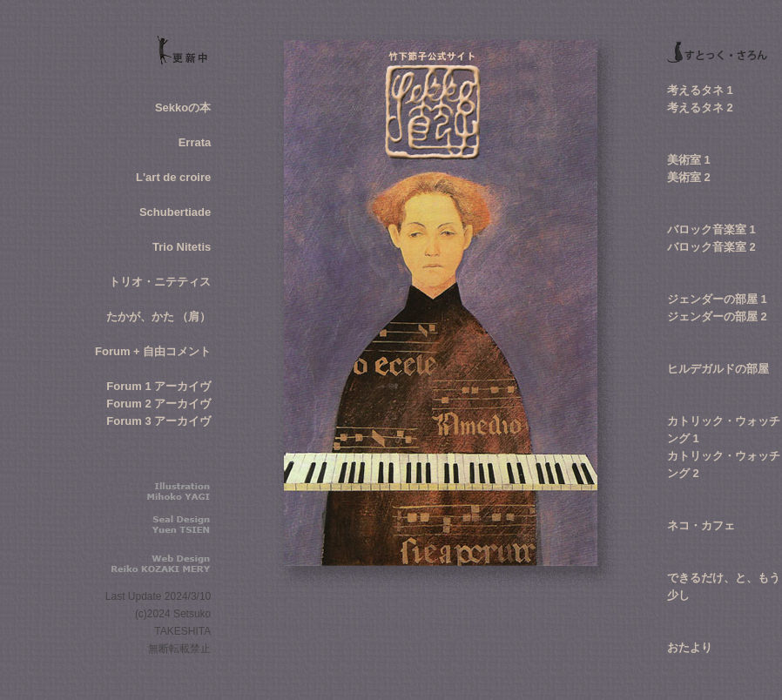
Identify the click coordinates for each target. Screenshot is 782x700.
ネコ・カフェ (701, 525)
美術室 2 (689, 177)
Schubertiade (175, 212)
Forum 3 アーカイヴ (158, 421)
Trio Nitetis (182, 247)
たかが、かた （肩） (159, 316)
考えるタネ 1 (700, 90)
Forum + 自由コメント (153, 351)
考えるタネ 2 (700, 108)
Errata (195, 142)
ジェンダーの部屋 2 (717, 316)
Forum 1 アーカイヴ (158, 386)
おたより (690, 647)
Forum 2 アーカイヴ (158, 404)
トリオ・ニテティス (160, 282)
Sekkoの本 (183, 108)
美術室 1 (689, 160)
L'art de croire (173, 177)
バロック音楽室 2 (711, 247)
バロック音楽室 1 (711, 229)
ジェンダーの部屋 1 (717, 299)
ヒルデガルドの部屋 (718, 369)
